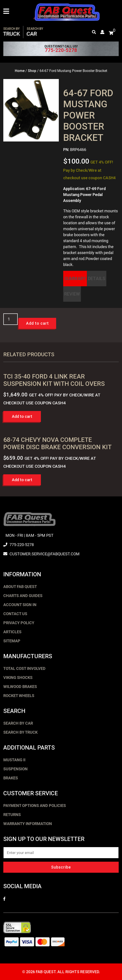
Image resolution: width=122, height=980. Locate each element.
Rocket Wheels (19, 696)
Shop (32, 71)
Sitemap (12, 641)
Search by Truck (20, 732)
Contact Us (15, 614)
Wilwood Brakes (20, 687)
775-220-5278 (61, 50)
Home (20, 71)
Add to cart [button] (22, 416)
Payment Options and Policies (35, 806)
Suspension (15, 769)
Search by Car (18, 723)
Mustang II (14, 760)
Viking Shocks (18, 678)
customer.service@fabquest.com (45, 554)
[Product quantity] (10, 319)
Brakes (11, 778)
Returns (12, 815)
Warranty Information (28, 824)
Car (35, 32)
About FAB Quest (20, 587)
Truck (12, 32)
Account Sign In (20, 605)
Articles (12, 632)
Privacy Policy (19, 623)
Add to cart (37, 323)
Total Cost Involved (24, 668)
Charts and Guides (23, 596)
